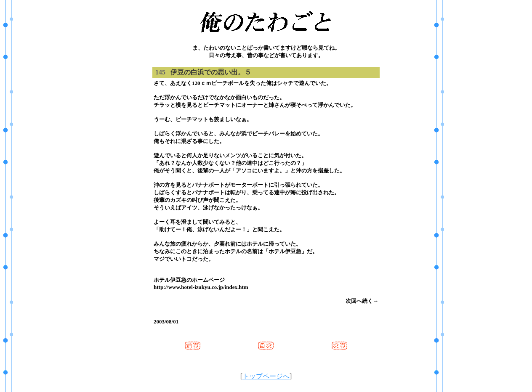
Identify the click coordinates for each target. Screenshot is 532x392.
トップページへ (266, 376)
